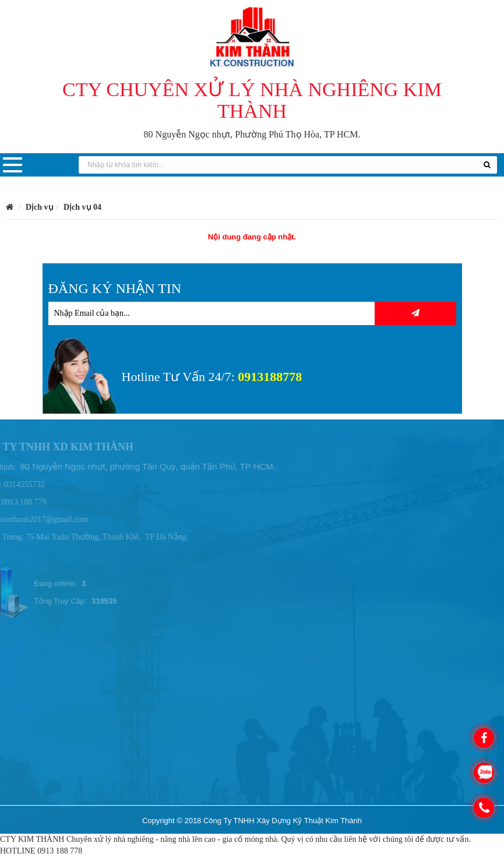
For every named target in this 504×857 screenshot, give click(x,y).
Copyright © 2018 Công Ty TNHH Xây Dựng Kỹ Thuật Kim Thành (252, 821)
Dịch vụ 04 (82, 207)
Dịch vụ (40, 207)
